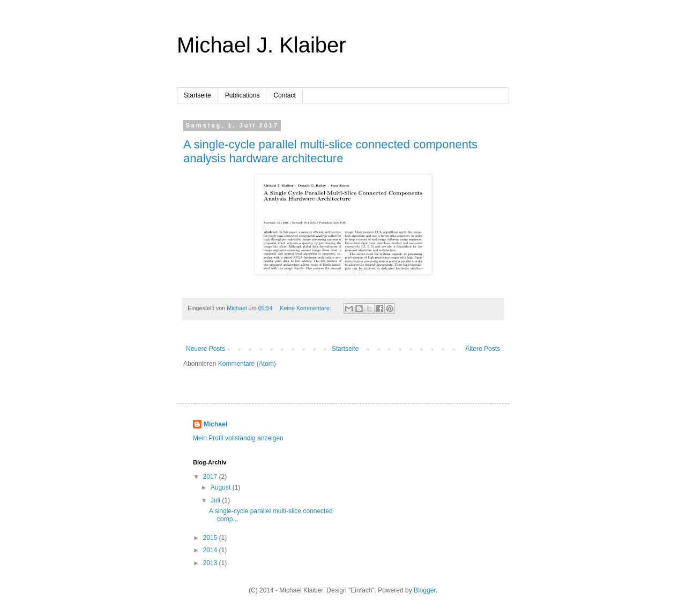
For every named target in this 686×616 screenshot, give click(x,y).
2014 (211, 550)
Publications (243, 95)
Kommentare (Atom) (247, 364)
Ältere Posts (483, 349)
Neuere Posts (206, 349)
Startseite (197, 95)
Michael (215, 424)
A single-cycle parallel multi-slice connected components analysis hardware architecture (330, 151)
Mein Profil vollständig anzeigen (238, 438)
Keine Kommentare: (306, 308)
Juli (216, 500)
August (222, 487)
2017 (211, 477)
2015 (211, 538)
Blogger (425, 590)
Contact (284, 95)
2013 (211, 563)
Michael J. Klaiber (262, 45)
